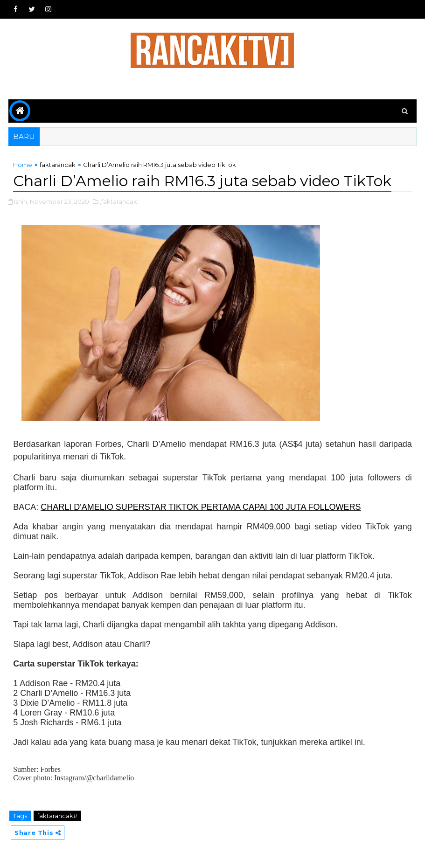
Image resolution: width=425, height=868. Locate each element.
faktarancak (58, 165)
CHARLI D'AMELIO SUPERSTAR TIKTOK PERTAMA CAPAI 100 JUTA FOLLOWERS (201, 507)
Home (23, 165)
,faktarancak (118, 201)
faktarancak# (57, 816)
